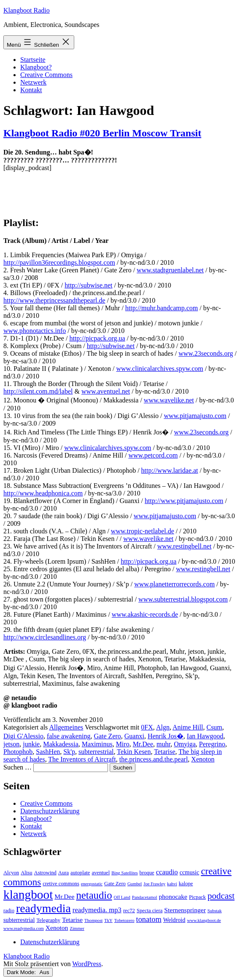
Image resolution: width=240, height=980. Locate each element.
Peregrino (212, 744)
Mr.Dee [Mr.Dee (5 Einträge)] (64, 896)
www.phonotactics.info (35, 331)
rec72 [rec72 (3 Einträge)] (129, 911)
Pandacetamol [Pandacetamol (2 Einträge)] (145, 897)
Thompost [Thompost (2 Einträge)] (93, 920)
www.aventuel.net (106, 391)
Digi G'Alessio (23, 736)
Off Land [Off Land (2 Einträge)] (122, 897)
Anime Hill (188, 727)
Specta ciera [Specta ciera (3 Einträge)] (150, 911)
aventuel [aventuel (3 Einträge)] (101, 873)
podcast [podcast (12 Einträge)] (221, 896)
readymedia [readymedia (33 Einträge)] (43, 908)
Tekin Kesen (134, 752)
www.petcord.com (153, 455)
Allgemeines (66, 727)
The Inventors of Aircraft (82, 759)
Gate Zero (107, 736)
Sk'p (69, 752)
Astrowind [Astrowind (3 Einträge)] (45, 873)
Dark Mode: (28, 972)
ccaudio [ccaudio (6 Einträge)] (167, 872)
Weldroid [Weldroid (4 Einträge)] (174, 920)
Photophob (18, 752)
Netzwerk (33, 82)
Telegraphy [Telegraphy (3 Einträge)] (48, 920)
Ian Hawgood (205, 736)
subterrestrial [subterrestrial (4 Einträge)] (19, 920)
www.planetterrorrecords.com (174, 584)
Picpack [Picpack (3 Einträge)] (197, 897)
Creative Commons (46, 75)
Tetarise (164, 752)
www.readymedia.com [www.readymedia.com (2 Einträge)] (24, 928)
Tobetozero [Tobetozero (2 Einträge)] (124, 920)
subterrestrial (96, 752)
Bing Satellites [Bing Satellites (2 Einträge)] (124, 873)
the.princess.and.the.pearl (154, 759)
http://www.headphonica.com (43, 493)
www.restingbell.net (185, 546)
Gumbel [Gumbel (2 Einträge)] (135, 884)
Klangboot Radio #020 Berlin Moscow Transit (102, 133)
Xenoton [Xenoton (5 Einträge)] (57, 928)
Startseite (33, 60)
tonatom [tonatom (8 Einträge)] (149, 919)
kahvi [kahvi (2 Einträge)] (172, 884)
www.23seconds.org (206, 353)
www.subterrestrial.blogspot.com (183, 599)
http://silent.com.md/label (38, 391)
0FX (147, 727)
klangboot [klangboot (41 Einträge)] (28, 895)
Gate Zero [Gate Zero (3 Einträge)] (115, 884)
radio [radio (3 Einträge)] (9, 911)
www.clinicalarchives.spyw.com (159, 369)
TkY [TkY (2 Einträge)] (108, 920)
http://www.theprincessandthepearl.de (54, 300)
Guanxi (134, 736)
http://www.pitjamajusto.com (184, 501)
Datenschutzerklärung (50, 811)
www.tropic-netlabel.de (143, 531)
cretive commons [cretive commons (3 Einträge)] (61, 884)
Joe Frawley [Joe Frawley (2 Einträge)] (154, 884)
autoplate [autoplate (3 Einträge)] (80, 873)
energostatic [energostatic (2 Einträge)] (92, 884)
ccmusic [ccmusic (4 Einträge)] (190, 872)
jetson (11, 744)
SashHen (48, 752)
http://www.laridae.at (170, 470)
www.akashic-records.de (145, 614)
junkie (31, 744)
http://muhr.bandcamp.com (162, 308)
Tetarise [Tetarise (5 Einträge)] (72, 920)
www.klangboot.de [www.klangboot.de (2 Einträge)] (204, 920)
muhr (163, 744)
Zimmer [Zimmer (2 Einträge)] (77, 928)
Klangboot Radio (27, 10)
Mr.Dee (143, 744)
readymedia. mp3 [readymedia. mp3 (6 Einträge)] (97, 910)
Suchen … (18, 767)
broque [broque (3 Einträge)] (147, 873)
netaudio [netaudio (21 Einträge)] (94, 895)
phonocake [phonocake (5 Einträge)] (173, 896)
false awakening (69, 736)
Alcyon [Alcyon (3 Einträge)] (11, 873)
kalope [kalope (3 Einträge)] (186, 884)
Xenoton (203, 759)
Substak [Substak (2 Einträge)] (215, 911)
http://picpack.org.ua (97, 338)
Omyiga (185, 744)
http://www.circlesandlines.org (45, 637)
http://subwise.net (88, 285)
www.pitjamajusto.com (195, 416)
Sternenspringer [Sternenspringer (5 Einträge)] (185, 910)
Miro (123, 744)
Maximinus (97, 744)
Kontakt (31, 90)
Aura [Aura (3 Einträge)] (63, 873)
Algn (163, 727)
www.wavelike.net (169, 400)
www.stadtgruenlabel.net (170, 270)
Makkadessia (61, 744)
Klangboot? (36, 67)
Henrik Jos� (166, 736)
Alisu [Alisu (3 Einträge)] (26, 873)
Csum (214, 727)
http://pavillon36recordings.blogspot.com (59, 262)
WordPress (87, 964)
